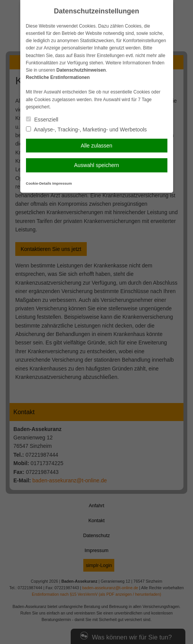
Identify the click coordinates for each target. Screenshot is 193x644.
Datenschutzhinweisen (81, 70)
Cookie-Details (39, 183)
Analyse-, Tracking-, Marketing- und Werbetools (87, 129)
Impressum (62, 183)
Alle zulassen (96, 146)
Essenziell (42, 120)
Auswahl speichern (97, 165)
